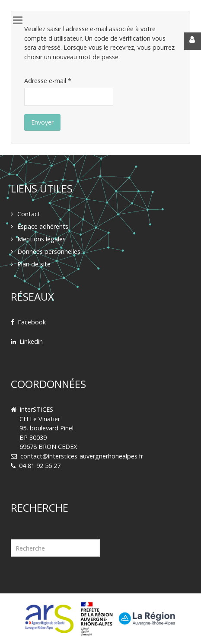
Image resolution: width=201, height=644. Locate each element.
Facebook (32, 322)
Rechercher (11, 529)
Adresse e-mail (48, 81)
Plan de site (34, 264)
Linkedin (31, 341)
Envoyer (42, 122)
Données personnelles (49, 252)
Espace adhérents (43, 226)
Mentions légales (41, 239)
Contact (29, 214)
